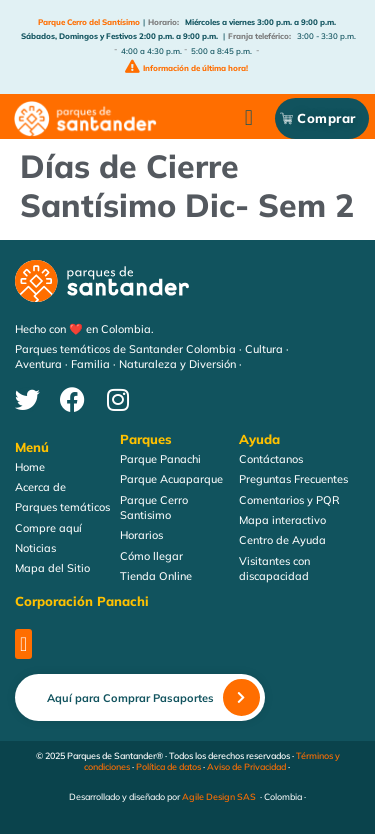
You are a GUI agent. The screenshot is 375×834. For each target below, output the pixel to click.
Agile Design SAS (219, 797)
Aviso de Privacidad (246, 766)
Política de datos (168, 766)
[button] (248, 118)
